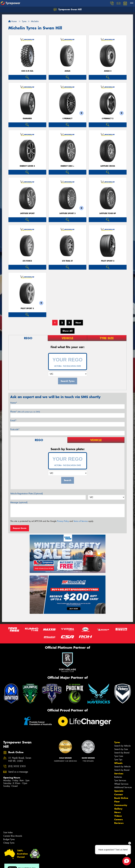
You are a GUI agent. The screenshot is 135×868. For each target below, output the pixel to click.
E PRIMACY (67, 119)
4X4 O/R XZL (27, 71)
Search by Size (121, 749)
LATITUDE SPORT (27, 213)
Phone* (25, 412)
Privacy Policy (63, 521)
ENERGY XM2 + (67, 166)
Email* (13, 421)
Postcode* (15, 429)
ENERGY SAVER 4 (27, 166)
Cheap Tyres (9, 843)
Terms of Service (81, 521)
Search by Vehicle (122, 746)
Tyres (117, 742)
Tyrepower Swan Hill (68, 10)
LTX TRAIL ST (67, 261)
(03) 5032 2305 (17, 766)
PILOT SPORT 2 (108, 261)
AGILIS (67, 71)
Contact (119, 794)
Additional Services (123, 787)
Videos (118, 816)
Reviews (119, 823)
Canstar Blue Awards (13, 836)
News (117, 812)
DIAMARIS (27, 119)
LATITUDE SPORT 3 (67, 213)
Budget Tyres (9, 839)
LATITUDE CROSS (108, 166)
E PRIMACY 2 (108, 119)
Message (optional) (19, 502)
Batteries (118, 777)
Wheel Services (121, 784)
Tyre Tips (118, 760)
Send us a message (18, 772)
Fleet (117, 802)
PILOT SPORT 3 (27, 308)
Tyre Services (120, 780)
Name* (14, 403)
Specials (119, 791)
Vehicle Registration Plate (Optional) (27, 494)
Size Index (8, 832)
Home (12, 21)
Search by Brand (122, 753)
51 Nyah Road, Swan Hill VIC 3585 (20, 759)
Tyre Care (119, 756)
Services (119, 774)
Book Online (121, 798)
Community (121, 805)
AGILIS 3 (108, 71)
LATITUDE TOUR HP (108, 213)
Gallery (118, 809)
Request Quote (20, 528)
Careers (119, 819)
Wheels (118, 763)
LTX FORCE (27, 261)
